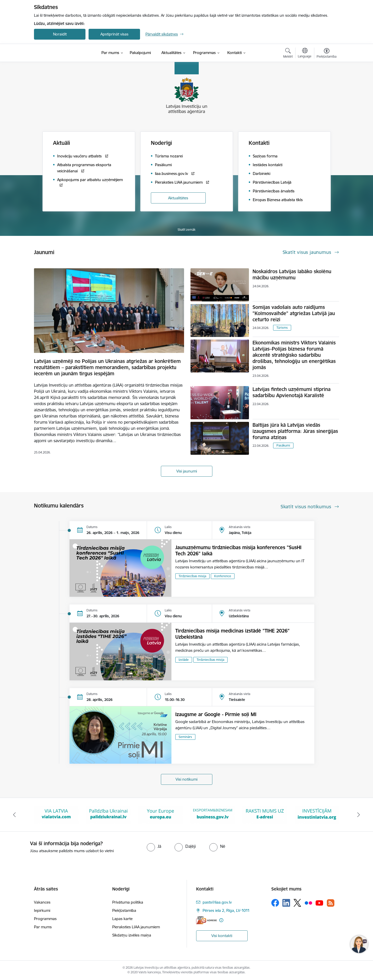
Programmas (45, 919)
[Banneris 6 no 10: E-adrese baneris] (265, 814)
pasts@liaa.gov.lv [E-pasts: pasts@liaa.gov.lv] (217, 902)
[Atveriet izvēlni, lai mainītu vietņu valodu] (305, 54)
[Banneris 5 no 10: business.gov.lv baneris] (213, 814)
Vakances (42, 902)
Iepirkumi (42, 910)
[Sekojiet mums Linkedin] (286, 903)
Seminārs (185, 737)
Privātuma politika (128, 902)
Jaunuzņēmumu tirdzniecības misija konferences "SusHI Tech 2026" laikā (238, 550)
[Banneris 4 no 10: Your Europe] (161, 814)
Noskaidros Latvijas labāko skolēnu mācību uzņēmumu (292, 274)
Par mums (43, 927)
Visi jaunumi (187, 471)
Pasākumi (283, 445)
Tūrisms (282, 328)
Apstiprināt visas (114, 34)
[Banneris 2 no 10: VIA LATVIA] (56, 814)
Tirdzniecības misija (192, 576)
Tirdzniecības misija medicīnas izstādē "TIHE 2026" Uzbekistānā (232, 634)
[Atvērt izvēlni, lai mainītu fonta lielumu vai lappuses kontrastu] (327, 54)
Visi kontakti (222, 936)
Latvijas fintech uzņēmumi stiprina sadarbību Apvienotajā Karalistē (292, 392)
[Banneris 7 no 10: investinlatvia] (317, 814)
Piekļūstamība (124, 910)
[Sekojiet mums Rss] (331, 903)
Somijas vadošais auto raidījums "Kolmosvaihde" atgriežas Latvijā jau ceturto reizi (294, 313)
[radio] (154, 846)
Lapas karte (122, 919)
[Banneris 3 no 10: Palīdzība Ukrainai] (109, 814)
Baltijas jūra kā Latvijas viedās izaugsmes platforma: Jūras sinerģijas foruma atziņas (295, 431)
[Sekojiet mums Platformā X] (297, 903)
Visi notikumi (186, 779)
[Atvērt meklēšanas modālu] (288, 54)
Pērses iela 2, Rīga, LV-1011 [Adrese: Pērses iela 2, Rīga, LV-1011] (226, 910)
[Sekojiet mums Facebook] (275, 903)
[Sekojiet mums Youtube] (319, 903)
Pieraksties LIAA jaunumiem (136, 927)
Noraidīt (60, 34)
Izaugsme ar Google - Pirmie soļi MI (216, 714)
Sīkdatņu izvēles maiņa (132, 935)
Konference (223, 576)
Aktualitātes (178, 198)
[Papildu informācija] (221, 920)
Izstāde (184, 660)
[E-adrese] (206, 920)
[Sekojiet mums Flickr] (308, 903)
